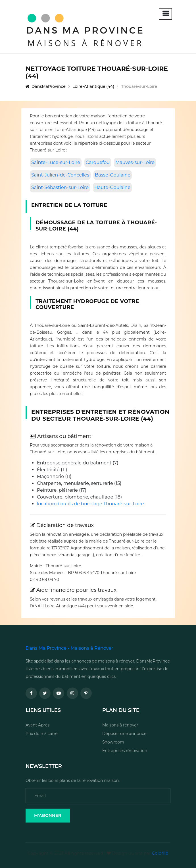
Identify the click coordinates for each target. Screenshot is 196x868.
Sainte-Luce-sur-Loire (56, 162)
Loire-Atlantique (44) (93, 86)
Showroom (113, 742)
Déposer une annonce (124, 734)
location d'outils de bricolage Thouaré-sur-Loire (90, 504)
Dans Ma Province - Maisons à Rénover (69, 648)
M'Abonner (48, 815)
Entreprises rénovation (125, 751)
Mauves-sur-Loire (135, 162)
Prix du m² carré (42, 734)
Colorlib (160, 853)
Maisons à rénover (120, 725)
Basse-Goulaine (113, 175)
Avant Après (37, 725)
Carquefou (98, 162)
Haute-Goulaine (112, 187)
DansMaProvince (46, 86)
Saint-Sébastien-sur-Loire (60, 187)
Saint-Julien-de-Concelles (60, 175)
